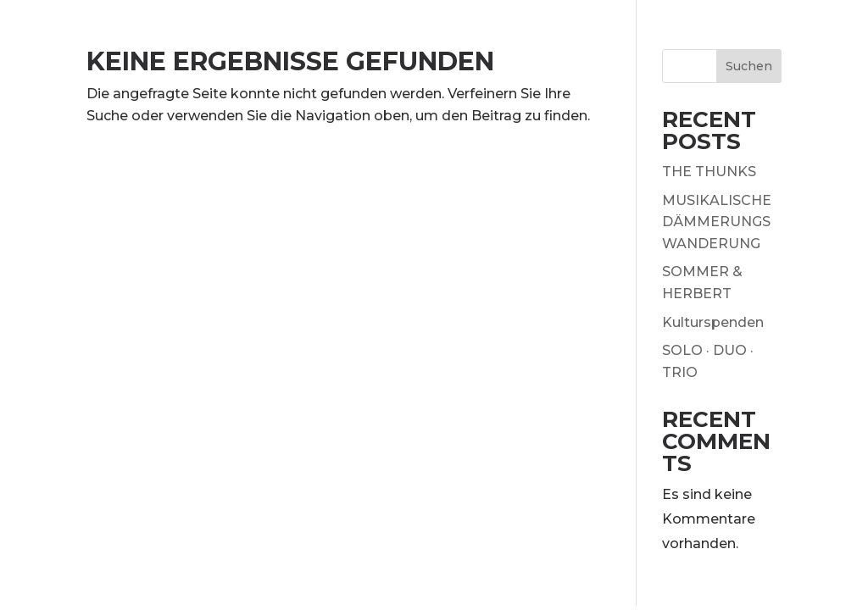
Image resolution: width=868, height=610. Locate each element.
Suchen (749, 66)
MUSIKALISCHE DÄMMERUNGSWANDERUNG (717, 222)
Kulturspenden (713, 322)
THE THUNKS (709, 172)
